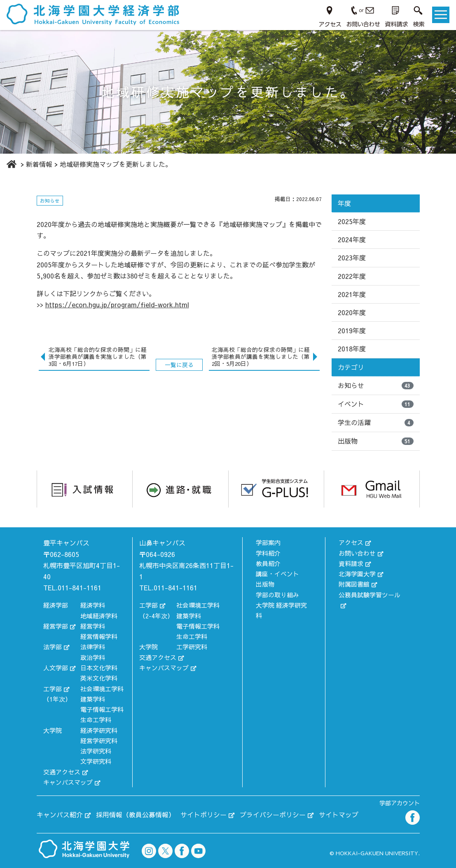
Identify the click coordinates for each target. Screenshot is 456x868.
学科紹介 (268, 553)
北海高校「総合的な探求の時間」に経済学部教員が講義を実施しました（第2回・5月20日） (261, 357)
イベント (376, 404)
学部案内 (268, 542)
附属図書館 (354, 584)
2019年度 (352, 330)
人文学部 (56, 668)
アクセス (351, 542)
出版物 (376, 441)
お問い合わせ (357, 553)
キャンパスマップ (68, 782)
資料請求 (351, 563)
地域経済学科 (99, 616)
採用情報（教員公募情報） (136, 814)
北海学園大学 (357, 574)
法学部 (53, 647)
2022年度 (352, 276)
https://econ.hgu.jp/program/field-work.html (117, 304)
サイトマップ (339, 814)
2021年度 (352, 294)
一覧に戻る (179, 365)
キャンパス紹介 (60, 814)
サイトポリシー (203, 814)
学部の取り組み (277, 595)
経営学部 (56, 626)
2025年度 (352, 221)
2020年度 (352, 312)
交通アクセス (62, 772)
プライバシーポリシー (273, 814)
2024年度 (352, 239)
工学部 (53, 689)
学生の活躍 (376, 422)
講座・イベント (277, 574)
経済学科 (93, 605)
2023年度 (352, 257)
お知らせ (376, 385)
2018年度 (352, 349)
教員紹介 (268, 563)
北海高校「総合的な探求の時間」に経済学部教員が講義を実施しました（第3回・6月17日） (98, 357)
